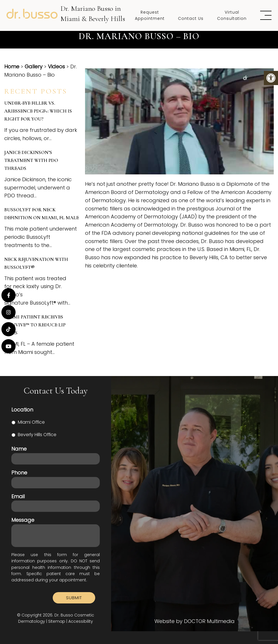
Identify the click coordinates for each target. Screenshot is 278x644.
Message (23, 520)
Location (22, 410)
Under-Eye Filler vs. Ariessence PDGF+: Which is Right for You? (38, 111)
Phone (19, 473)
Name (19, 449)
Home (12, 66)
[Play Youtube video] (179, 121)
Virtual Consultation (232, 15)
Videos (56, 66)
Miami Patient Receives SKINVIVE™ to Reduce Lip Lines (35, 325)
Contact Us (191, 18)
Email (18, 496)
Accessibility (81, 621)
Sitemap (57, 621)
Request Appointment (150, 15)
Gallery (34, 66)
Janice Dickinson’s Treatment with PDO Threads (31, 160)
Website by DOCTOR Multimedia (195, 621)
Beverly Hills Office (37, 435)
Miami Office (31, 422)
